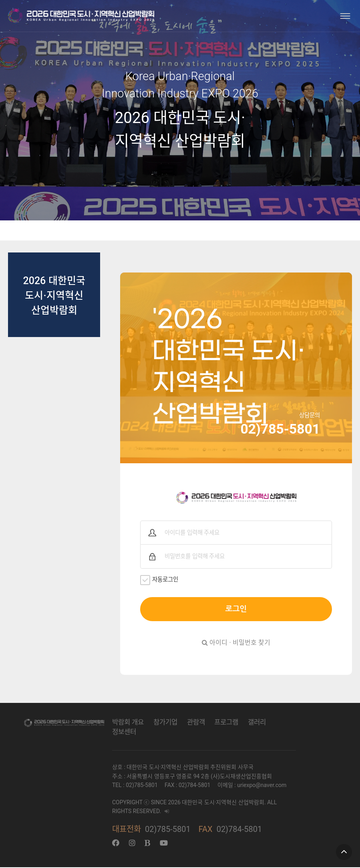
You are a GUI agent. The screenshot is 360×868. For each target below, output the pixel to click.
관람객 (196, 723)
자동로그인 (161, 580)
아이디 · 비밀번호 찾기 (236, 643)
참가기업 (165, 723)
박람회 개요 (128, 723)
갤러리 (257, 723)
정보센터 (124, 733)
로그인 (236, 609)
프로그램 (226, 723)
